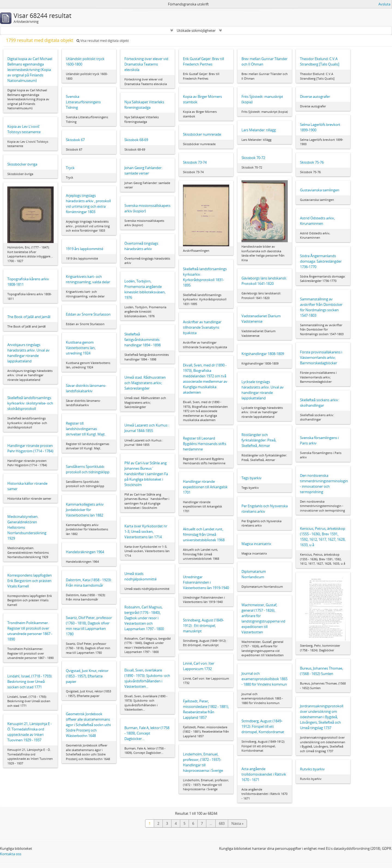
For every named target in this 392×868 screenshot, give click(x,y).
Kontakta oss (11, 854)
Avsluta (384, 4)
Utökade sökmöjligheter (196, 30)
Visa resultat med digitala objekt (103, 41)
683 (222, 823)
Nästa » (237, 823)
